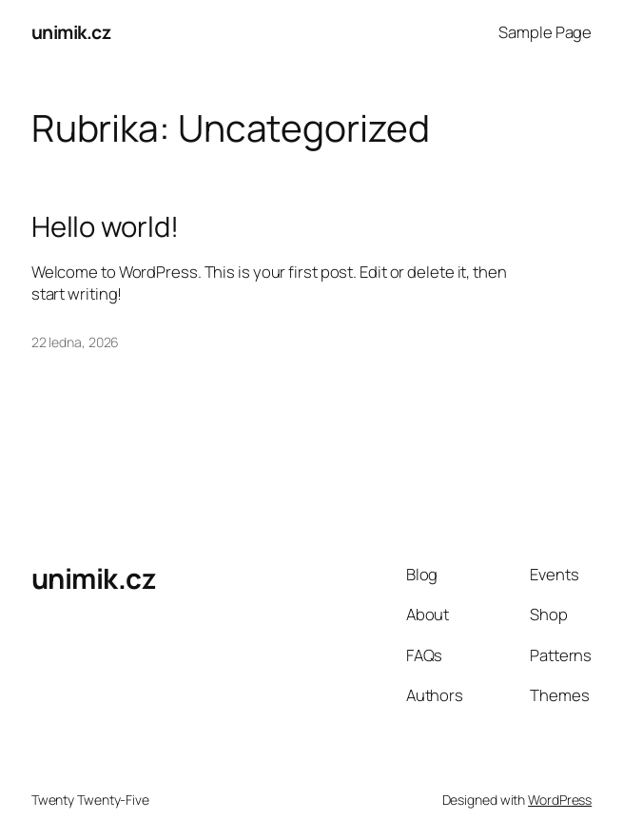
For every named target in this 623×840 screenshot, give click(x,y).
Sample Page (545, 32)
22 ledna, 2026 (76, 342)
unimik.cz (71, 32)
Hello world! (105, 227)
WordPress (560, 800)
